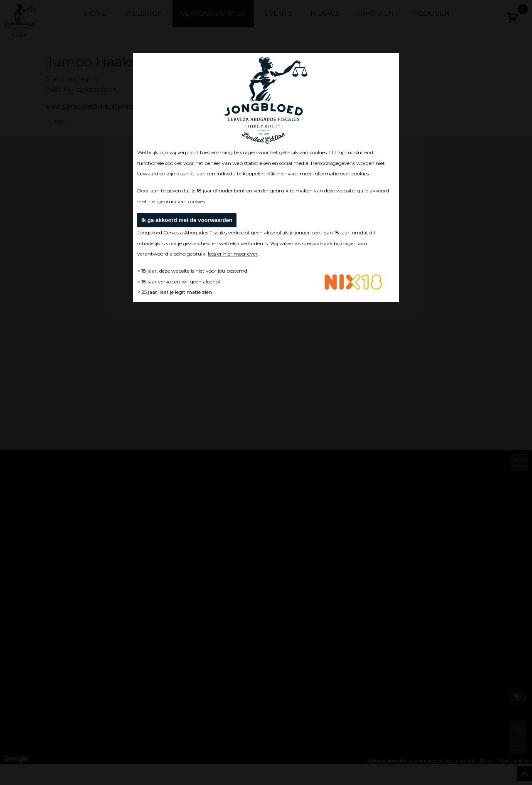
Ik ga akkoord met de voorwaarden (187, 220)
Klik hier (277, 173)
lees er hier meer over (233, 254)
